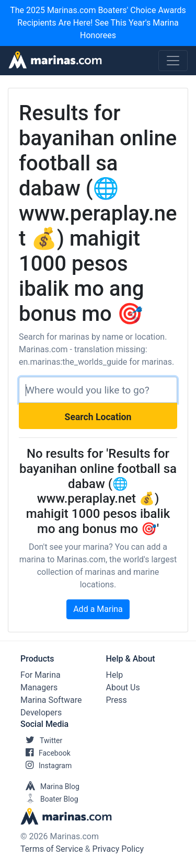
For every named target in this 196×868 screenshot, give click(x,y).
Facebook (45, 753)
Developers (41, 713)
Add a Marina (98, 609)
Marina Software (51, 700)
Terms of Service (52, 849)
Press (117, 700)
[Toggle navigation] (173, 61)
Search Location (98, 417)
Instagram (46, 766)
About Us (123, 687)
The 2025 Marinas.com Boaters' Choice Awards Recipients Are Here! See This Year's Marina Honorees (98, 23)
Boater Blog (49, 799)
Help (115, 675)
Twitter (41, 740)
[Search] (98, 390)
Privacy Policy (118, 849)
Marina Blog (50, 786)
